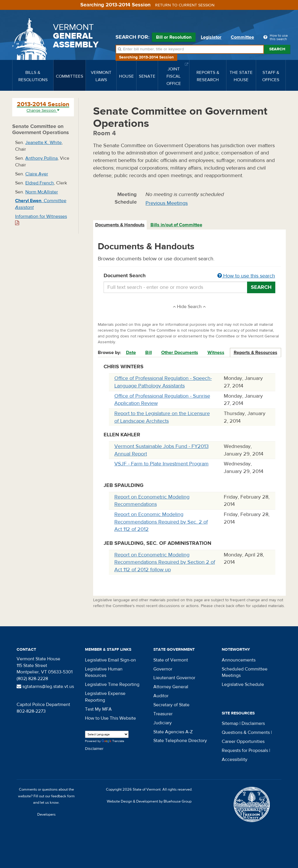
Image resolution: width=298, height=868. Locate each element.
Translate (113, 741)
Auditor (161, 696)
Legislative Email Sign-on (110, 660)
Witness (216, 353)
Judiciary (163, 723)
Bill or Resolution (174, 38)
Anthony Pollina (41, 158)
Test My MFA (98, 709)
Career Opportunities (243, 741)
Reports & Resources (256, 353)
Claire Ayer (37, 174)
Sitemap (230, 723)
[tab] (120, 225)
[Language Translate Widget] (107, 734)
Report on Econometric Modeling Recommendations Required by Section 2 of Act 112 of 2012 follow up (165, 562)
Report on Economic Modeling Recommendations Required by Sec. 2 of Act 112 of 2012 (161, 522)
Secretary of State (171, 705)
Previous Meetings (167, 203)
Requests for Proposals (245, 750)
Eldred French (40, 183)
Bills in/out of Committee (176, 225)
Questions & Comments (246, 732)
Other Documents (180, 353)
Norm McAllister (42, 192)
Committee (242, 37)
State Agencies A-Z (173, 732)
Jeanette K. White (44, 143)
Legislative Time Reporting (112, 684)
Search (277, 49)
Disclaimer (94, 749)
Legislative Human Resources (104, 672)
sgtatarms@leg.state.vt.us (45, 686)
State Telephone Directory (180, 741)
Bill (149, 353)
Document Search (190, 276)
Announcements (239, 660)
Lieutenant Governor (174, 678)
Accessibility (235, 760)
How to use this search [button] (246, 276)
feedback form (63, 796)
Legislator (211, 37)
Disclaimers (253, 723)
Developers (46, 814)
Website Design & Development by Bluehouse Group (149, 801)
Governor (163, 669)
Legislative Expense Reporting (105, 697)
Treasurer (163, 714)
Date (131, 353)
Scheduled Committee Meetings (245, 672)
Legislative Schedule (243, 684)
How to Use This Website (110, 718)
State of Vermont (171, 660)
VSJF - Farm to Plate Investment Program (162, 464)
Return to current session (185, 5)
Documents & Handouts (120, 225)
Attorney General (171, 687)
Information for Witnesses (41, 219)
